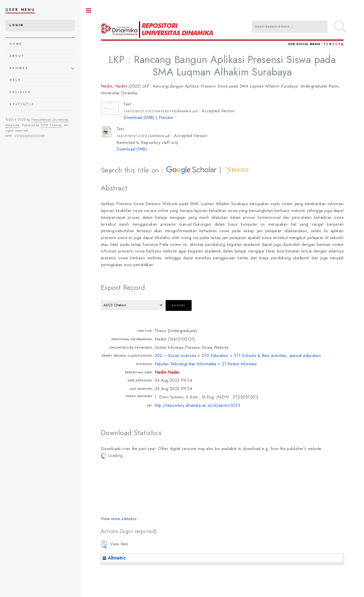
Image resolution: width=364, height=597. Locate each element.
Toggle (89, 10)
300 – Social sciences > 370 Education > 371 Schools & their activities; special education (238, 356)
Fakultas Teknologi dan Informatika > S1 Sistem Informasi (206, 364)
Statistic (22, 104)
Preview (166, 118)
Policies (20, 92)
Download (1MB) (132, 149)
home (16, 44)
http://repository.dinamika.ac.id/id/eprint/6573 (198, 405)
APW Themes (51, 125)
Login (17, 25)
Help (15, 80)
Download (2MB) (139, 118)
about (17, 56)
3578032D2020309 (30, 136)
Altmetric (114, 558)
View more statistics (119, 519)
